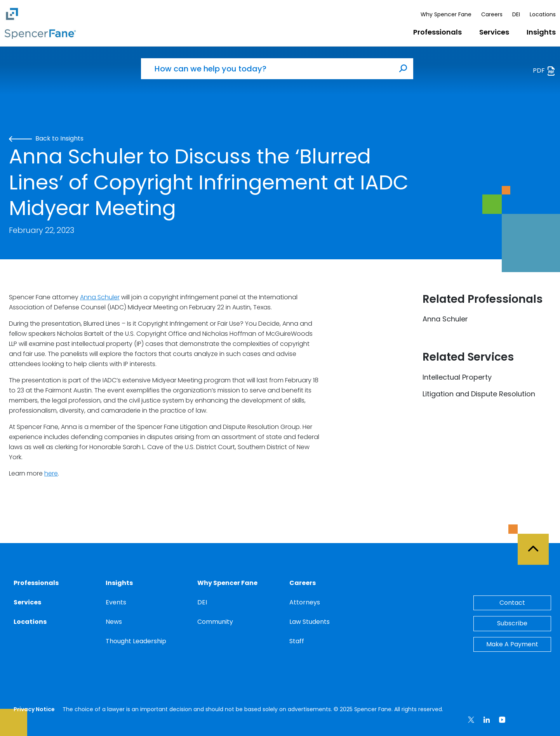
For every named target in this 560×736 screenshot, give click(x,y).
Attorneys (305, 602)
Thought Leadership (136, 641)
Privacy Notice (34, 709)
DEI (516, 14)
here (51, 473)
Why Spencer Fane (446, 14)
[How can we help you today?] (267, 69)
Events (116, 602)
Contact (512, 603)
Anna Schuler (100, 297)
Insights (541, 32)
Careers (492, 14)
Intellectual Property (457, 377)
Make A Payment (512, 644)
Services (494, 32)
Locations (543, 14)
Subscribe (512, 623)
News (114, 622)
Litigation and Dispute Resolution (479, 394)
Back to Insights (46, 138)
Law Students (310, 622)
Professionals (437, 32)
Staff (297, 641)
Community (215, 622)
